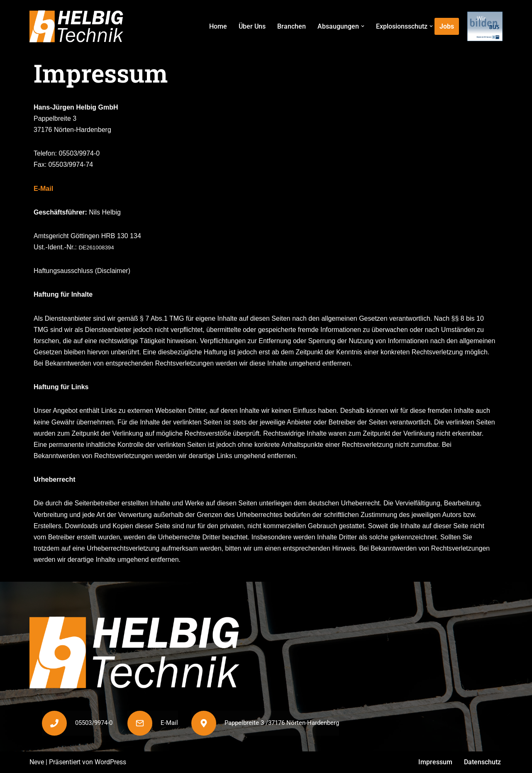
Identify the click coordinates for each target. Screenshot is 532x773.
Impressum (435, 762)
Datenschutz (482, 762)
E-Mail (43, 189)
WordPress (110, 762)
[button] (363, 26)
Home (218, 26)
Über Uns (252, 26)
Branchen (292, 26)
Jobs (447, 26)
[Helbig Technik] (76, 26)
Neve (37, 762)
